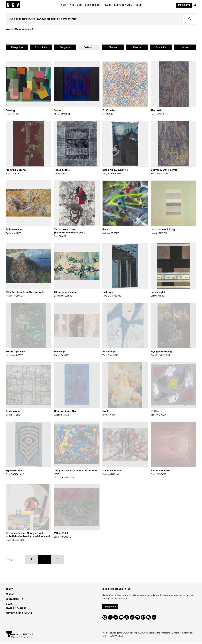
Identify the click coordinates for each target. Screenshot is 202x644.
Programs (65, 48)
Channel (113, 48)
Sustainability (14, 600)
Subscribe (110, 607)
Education (161, 48)
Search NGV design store (19, 29)
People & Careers (16, 609)
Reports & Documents (19, 614)
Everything (17, 48)
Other (185, 48)
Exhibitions (41, 48)
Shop (139, 5)
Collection (89, 48)
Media (9, 605)
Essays (137, 48)
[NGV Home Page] (13, 5)
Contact (11, 595)
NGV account (122, 599)
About (9, 590)
